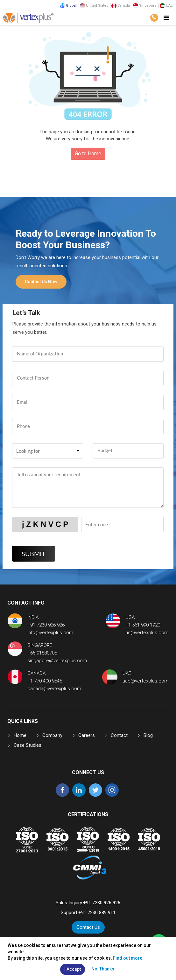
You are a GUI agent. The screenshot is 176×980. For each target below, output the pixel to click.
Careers (87, 735)
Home (20, 735)
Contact (119, 735)
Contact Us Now (41, 282)
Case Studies (28, 745)
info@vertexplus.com (50, 633)
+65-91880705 (42, 653)
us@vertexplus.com (147, 633)
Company (52, 735)
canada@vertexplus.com (54, 689)
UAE (166, 6)
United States (94, 6)
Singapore (145, 6)
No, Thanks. (103, 969)
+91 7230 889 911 (97, 913)
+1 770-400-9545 (45, 681)
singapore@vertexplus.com (57, 661)
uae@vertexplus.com (145, 681)
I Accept (73, 969)
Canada (121, 6)
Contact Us (88, 927)
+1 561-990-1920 (143, 625)
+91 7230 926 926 (46, 625)
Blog (148, 735)
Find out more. (128, 958)
